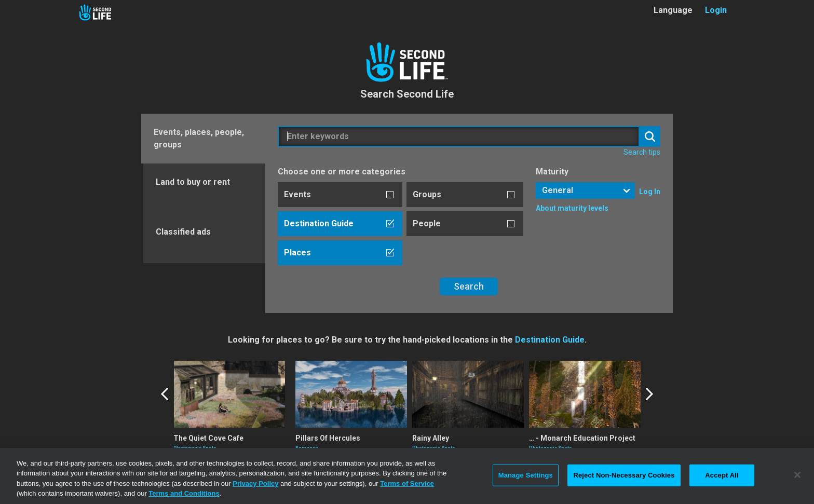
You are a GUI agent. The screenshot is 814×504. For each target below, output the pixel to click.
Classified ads (183, 232)
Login (716, 10)
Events (297, 194)
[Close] (797, 475)
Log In (650, 192)
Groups (427, 194)
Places (297, 253)
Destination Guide (319, 223)
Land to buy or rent (193, 182)
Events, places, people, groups (199, 138)
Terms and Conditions (184, 493)
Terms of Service (407, 483)
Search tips (642, 152)
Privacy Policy (255, 483)
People (427, 223)
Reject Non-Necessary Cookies (624, 475)
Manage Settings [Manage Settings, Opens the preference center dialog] (526, 475)
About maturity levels (572, 208)
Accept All (722, 475)
